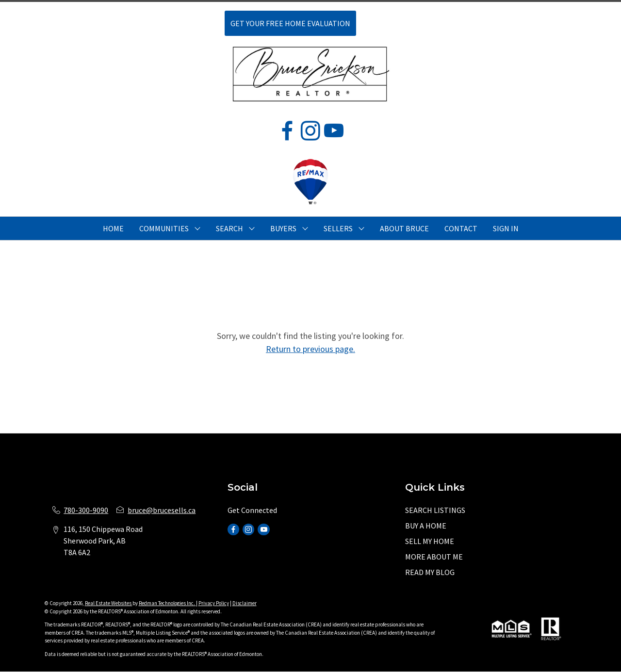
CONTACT (461, 228)
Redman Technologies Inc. (167, 603)
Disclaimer (245, 603)
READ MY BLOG (430, 572)
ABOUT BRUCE (404, 228)
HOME (113, 228)
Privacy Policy (214, 603)
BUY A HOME (426, 526)
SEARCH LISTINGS (435, 510)
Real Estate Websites (109, 603)
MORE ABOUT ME (434, 557)
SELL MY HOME (430, 541)
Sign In (506, 228)
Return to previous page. (310, 349)
